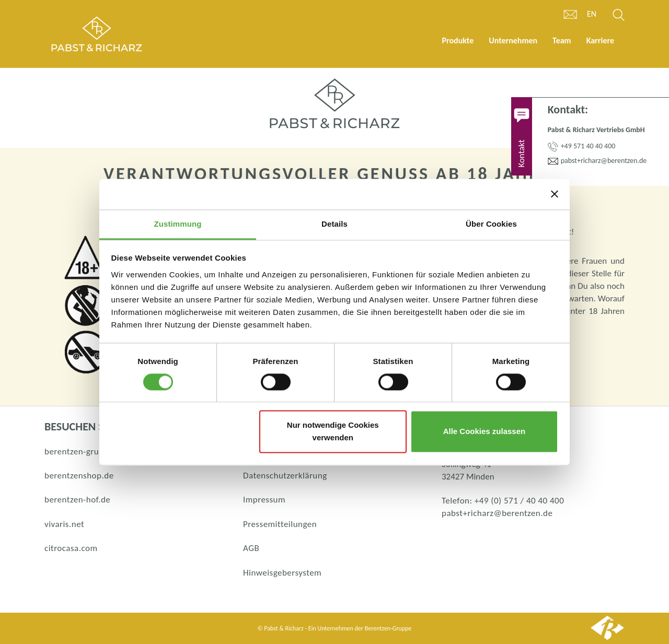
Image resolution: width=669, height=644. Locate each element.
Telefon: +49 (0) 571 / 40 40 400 (503, 501)
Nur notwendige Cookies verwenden (333, 432)
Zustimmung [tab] (178, 224)
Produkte (458, 40)
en (592, 14)
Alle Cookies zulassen (485, 432)
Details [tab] (334, 224)
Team (562, 40)
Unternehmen (513, 40)
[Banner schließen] (555, 194)
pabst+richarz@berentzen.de (497, 513)
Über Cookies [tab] (491, 224)
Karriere (600, 40)
